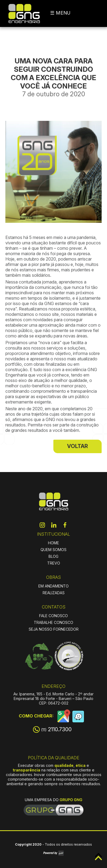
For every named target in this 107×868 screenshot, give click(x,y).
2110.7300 (56, 729)
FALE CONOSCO (53, 616)
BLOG (53, 556)
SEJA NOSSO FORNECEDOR (54, 629)
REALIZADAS (54, 593)
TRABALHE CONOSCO (53, 622)
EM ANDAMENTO (53, 586)
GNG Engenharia (24, 13)
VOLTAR (78, 446)
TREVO (54, 563)
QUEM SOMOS (53, 550)
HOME (53, 543)
